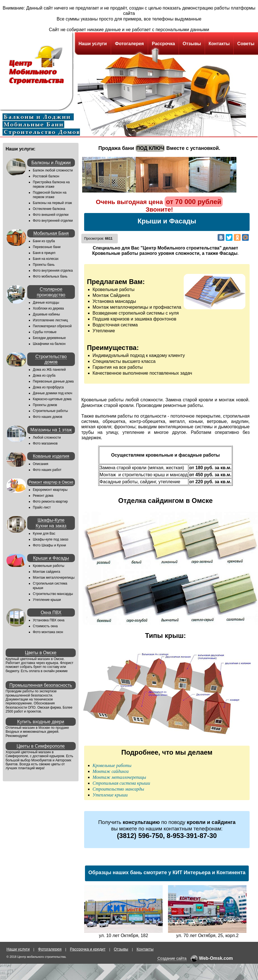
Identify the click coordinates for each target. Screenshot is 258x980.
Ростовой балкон (46, 176)
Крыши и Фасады (51, 558)
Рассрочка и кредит (88, 949)
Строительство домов (51, 359)
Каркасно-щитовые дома (52, 399)
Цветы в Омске (41, 653)
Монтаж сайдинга (46, 572)
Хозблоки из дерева (48, 308)
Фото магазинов (45, 443)
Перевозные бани (47, 247)
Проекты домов (45, 405)
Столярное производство (51, 292)
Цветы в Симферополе (41, 746)
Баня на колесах (46, 259)
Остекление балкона (49, 209)
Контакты (219, 44)
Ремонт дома (43, 496)
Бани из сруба (44, 241)
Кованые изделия (51, 456)
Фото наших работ (47, 470)
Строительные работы (50, 411)
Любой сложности (47, 438)
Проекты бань (44, 265)
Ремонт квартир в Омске (51, 482)
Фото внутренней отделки (53, 221)
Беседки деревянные (49, 338)
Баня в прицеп (44, 253)
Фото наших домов (48, 417)
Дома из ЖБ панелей (49, 370)
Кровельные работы (49, 566)
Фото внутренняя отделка (53, 271)
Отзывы (192, 44)
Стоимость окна (45, 626)
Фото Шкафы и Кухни (49, 545)
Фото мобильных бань (50, 276)
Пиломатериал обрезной (52, 326)
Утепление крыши (47, 600)
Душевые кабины (46, 314)
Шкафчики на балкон (49, 344)
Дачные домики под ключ (53, 393)
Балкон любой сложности (53, 170)
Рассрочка (163, 44)
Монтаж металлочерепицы (54, 578)
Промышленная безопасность (41, 685)
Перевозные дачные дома (53, 381)
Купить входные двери (41, 722)
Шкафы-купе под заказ (51, 539)
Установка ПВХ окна (49, 620)
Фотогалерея (129, 44)
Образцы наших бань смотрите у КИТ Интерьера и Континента (167, 873)
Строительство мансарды (53, 594)
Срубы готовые (45, 332)
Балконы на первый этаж (52, 203)
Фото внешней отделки (51, 215)
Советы (246, 44)
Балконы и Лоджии (51, 163)
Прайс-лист (42, 507)
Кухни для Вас (44, 533)
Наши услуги (93, 44)
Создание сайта (172, 958)
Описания (41, 464)
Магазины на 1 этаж (51, 430)
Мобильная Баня (51, 233)
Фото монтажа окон (48, 632)
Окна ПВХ (51, 612)
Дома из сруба (44, 375)
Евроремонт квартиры (50, 490)
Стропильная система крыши (121, 783)
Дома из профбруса (48, 387)
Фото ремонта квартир (50, 502)
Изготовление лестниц (50, 320)
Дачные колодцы (46, 303)
